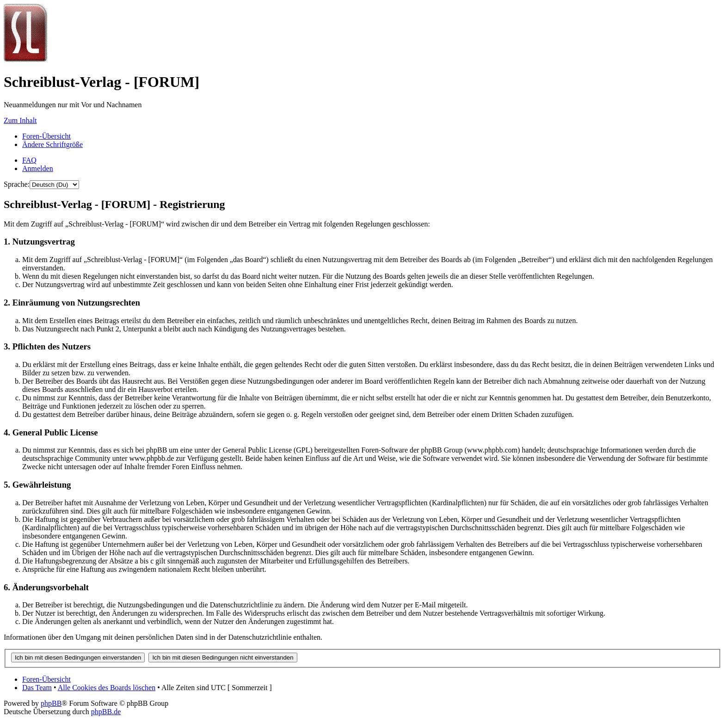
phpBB (51, 703)
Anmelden (38, 168)
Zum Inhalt (20, 120)
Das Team (37, 688)
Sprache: (17, 184)
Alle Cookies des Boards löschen (107, 688)
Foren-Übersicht (46, 136)
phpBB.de (106, 712)
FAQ (29, 160)
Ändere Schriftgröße (52, 144)
